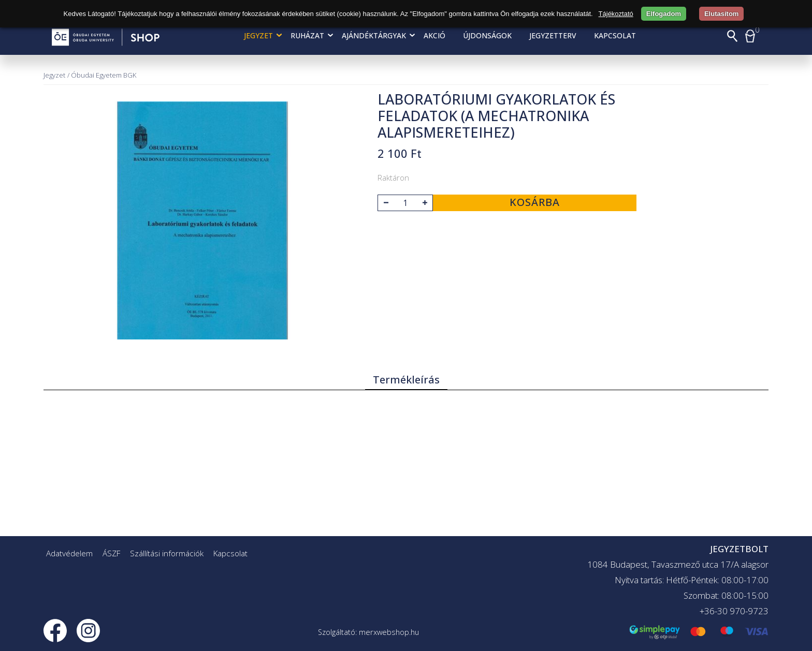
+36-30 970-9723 (734, 611)
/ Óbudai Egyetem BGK (102, 75)
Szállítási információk (167, 553)
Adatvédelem (69, 553)
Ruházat (307, 35)
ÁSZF (111, 553)
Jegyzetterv (553, 35)
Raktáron (393, 177)
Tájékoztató (616, 14)
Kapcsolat (615, 35)
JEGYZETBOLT (739, 549)
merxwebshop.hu (389, 632)
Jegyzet (258, 35)
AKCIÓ (434, 35)
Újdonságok (487, 35)
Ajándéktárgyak (374, 35)
